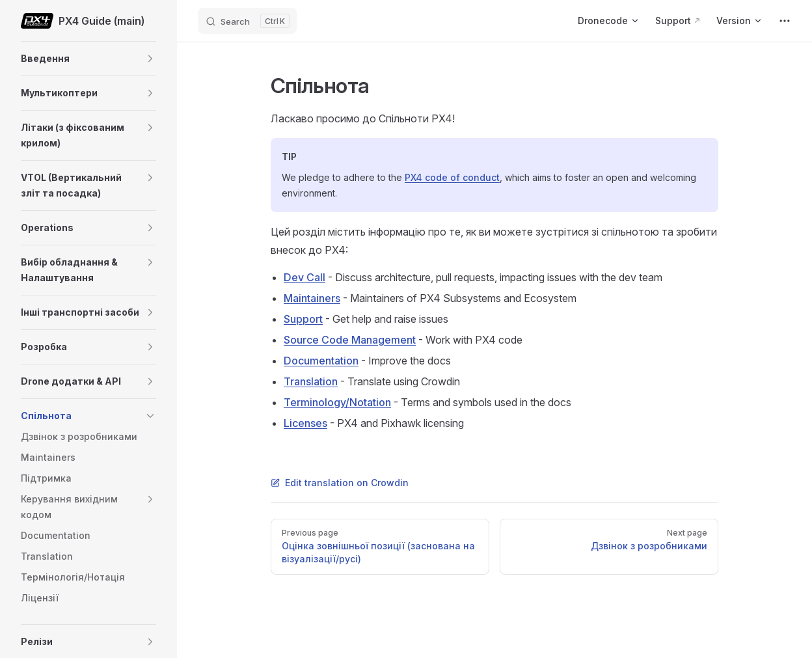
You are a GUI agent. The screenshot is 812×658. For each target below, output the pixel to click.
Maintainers (312, 298)
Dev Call (304, 277)
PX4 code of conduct (452, 177)
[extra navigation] (785, 21)
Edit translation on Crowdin (340, 483)
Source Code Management (350, 340)
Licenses (305, 423)
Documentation (321, 361)
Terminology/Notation (337, 402)
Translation (311, 381)
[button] (150, 59)
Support (303, 319)
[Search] (247, 21)
